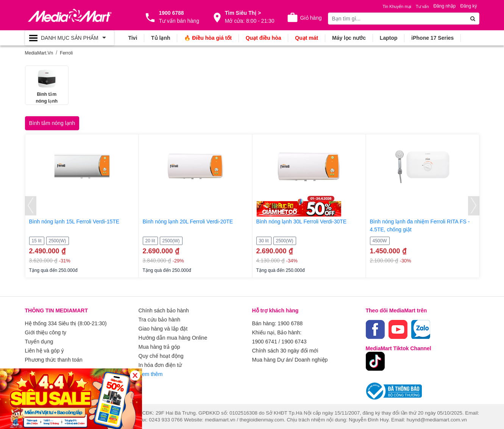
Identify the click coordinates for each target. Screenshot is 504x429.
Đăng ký (468, 6)
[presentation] (31, 206)
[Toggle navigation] (69, 38)
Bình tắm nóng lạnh (52, 123)
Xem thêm (151, 374)
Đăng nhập (444, 6)
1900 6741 (265, 342)
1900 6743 (294, 342)
